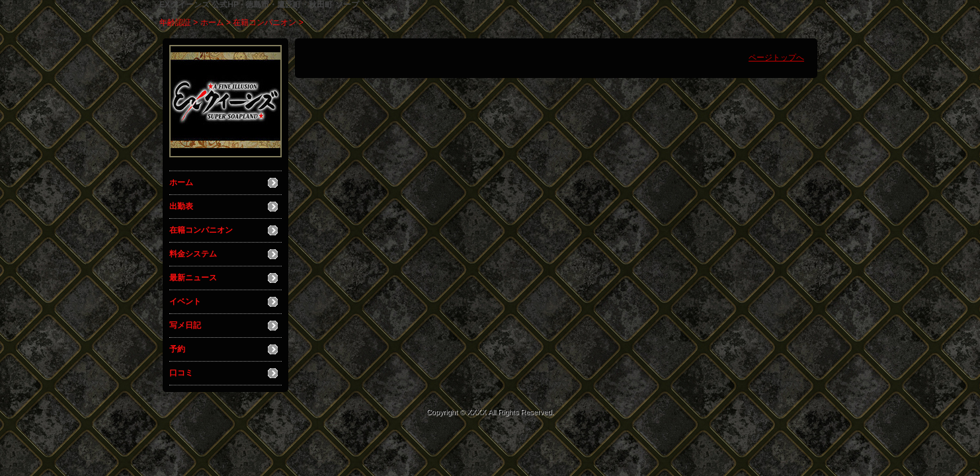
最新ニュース (193, 278)
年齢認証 (175, 22)
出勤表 (181, 206)
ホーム (212, 22)
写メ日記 (185, 325)
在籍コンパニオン (265, 22)
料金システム (193, 254)
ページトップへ (776, 58)
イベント (185, 301)
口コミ (181, 373)
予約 (177, 349)
